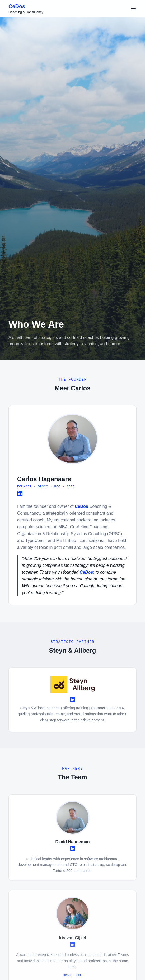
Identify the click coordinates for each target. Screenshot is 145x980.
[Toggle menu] (133, 8)
